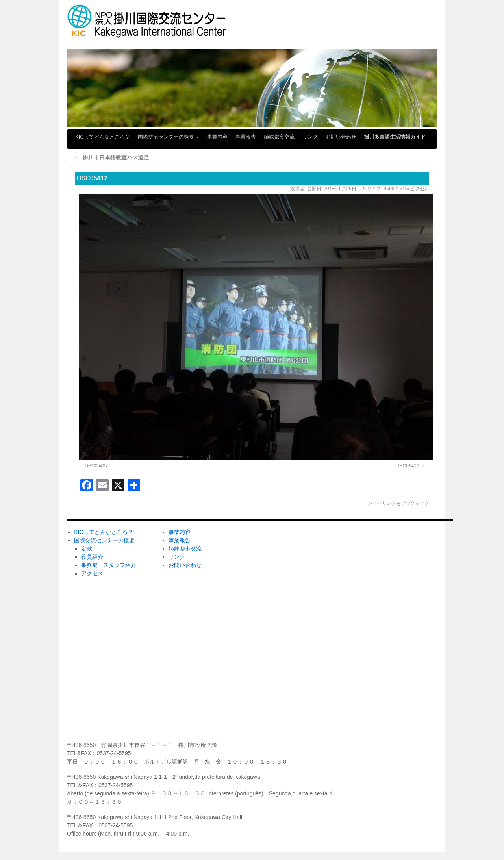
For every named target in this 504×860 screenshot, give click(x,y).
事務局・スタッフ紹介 (109, 565)
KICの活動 (271, 644)
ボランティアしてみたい (288, 540)
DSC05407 (96, 466)
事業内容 (217, 137)
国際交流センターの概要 (169, 137)
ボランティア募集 (374, 566)
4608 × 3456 (397, 189)
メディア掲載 (274, 696)
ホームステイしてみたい (288, 592)
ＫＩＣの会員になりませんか (388, 540)
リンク (310, 137)
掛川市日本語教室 (280, 618)
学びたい (269, 670)
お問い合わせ (341, 137)
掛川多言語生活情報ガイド (395, 137)
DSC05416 (408, 466)
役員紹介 (92, 557)
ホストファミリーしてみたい (294, 566)
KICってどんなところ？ (103, 137)
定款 (87, 549)
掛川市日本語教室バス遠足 (112, 158)
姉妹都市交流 (279, 137)
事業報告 (246, 137)
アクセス (92, 573)
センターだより (277, 722)
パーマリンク (382, 503)
